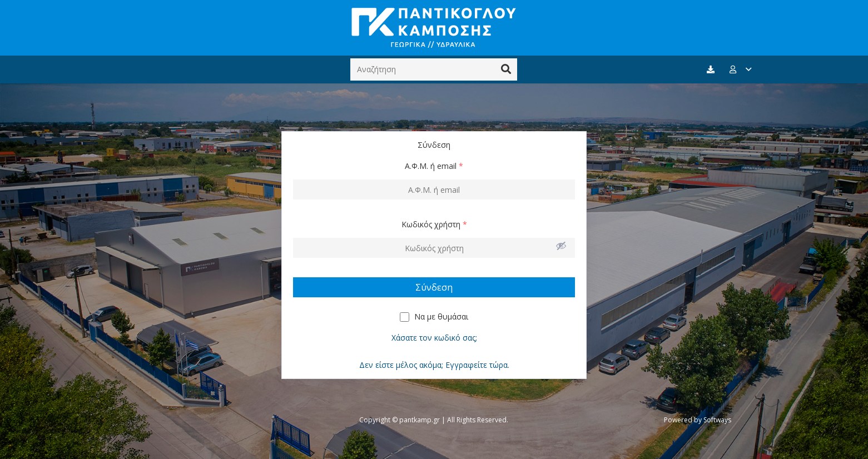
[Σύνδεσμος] (434, 28)
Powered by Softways (698, 420)
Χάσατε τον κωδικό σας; (434, 338)
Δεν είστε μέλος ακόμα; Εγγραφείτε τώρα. (434, 365)
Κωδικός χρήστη (434, 224)
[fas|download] (712, 70)
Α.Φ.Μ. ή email (434, 166)
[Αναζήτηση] (434, 69)
